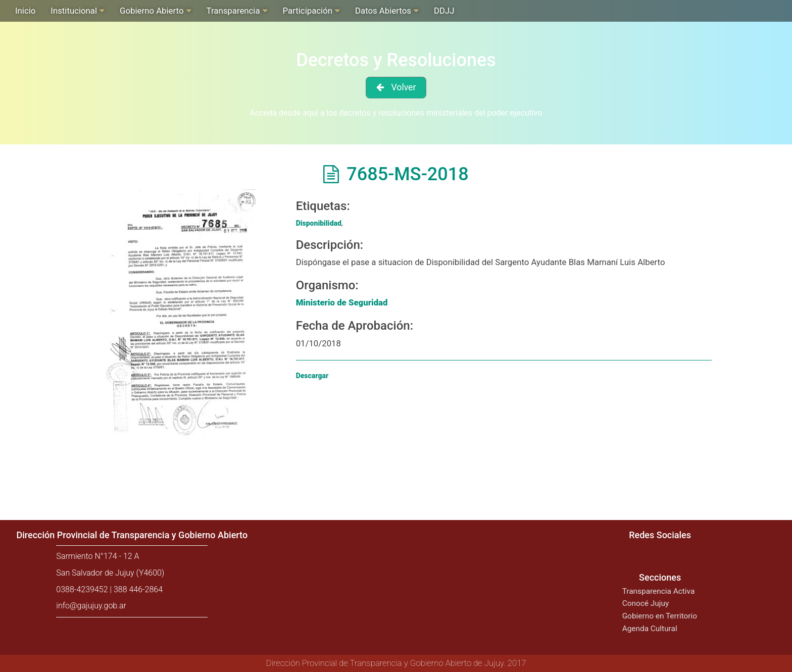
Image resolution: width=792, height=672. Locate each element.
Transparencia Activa (659, 591)
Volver (404, 87)
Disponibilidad (319, 223)
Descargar (312, 376)
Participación (308, 11)
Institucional (74, 11)
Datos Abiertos (383, 11)
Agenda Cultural (650, 629)
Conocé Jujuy (646, 603)
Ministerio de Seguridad (342, 302)
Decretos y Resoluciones (396, 60)
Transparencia (233, 11)
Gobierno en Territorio (660, 616)
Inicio (25, 11)
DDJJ (444, 11)
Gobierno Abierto (152, 11)
